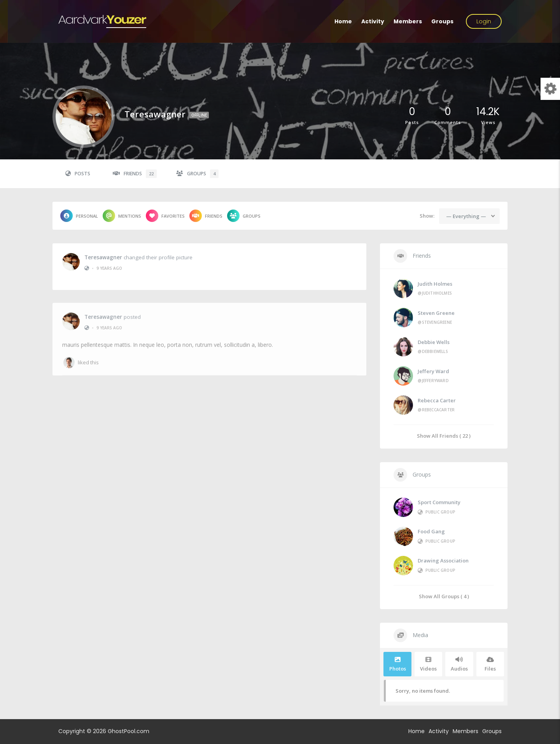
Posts (78, 174)
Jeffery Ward (433, 371)
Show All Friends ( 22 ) (444, 436)
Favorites (165, 216)
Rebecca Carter (437, 400)
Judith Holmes (435, 284)
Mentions (122, 216)
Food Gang (431, 531)
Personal (79, 216)
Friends (135, 174)
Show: (427, 216)
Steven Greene (436, 313)
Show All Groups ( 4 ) (444, 596)
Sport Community (439, 502)
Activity (373, 21)
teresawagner (103, 257)
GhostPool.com (129, 731)
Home (343, 21)
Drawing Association (443, 561)
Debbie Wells (434, 342)
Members (408, 21)
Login (484, 21)
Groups (442, 21)
